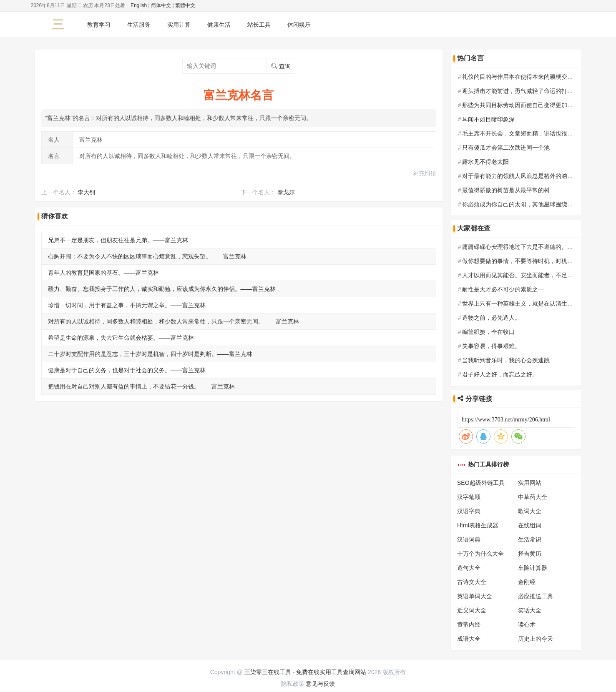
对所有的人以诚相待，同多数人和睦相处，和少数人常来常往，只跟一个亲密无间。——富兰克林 (173, 321)
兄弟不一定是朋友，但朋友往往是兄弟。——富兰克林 (118, 240)
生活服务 (139, 25)
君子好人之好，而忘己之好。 (500, 374)
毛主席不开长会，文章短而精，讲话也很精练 (520, 133)
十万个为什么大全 (480, 554)
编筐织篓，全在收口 (488, 332)
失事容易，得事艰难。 (491, 346)
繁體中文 (185, 5)
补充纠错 (425, 173)
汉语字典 (469, 511)
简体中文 (161, 5)
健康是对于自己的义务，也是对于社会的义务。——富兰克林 (127, 370)
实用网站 (530, 483)
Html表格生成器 (478, 525)
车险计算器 (533, 568)
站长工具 (259, 25)
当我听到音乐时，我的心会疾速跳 (506, 360)
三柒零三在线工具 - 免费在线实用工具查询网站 (305, 672)
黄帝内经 (469, 624)
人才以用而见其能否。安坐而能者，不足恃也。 (523, 275)
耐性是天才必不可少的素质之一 (503, 289)
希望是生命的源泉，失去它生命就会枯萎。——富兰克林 (121, 338)
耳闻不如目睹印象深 (488, 119)
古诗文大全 (472, 582)
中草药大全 (533, 497)
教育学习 (99, 25)
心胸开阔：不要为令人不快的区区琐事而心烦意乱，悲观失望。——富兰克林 (147, 256)
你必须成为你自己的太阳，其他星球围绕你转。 (523, 204)
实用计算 (179, 25)
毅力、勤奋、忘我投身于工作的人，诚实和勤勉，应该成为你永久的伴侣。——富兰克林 (162, 289)
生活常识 (530, 539)
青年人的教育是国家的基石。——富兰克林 (103, 273)
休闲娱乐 (299, 25)
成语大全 (469, 639)
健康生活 (219, 25)
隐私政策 (293, 684)
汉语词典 (469, 539)
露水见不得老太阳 (485, 162)
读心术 (527, 624)
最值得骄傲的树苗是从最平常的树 (506, 190)
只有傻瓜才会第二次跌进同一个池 (506, 148)
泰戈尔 (286, 192)
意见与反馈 (320, 684)
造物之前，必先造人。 (491, 318)
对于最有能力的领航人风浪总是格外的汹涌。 (520, 176)
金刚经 (527, 582)
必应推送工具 (536, 596)
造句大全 (469, 568)
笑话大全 (530, 610)
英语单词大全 (475, 596)
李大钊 (86, 192)
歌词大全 (530, 511)
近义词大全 (472, 610)
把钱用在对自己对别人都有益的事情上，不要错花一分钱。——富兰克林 (141, 386)
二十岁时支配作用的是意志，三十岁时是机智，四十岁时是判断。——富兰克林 (150, 354)
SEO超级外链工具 (481, 483)
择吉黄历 (530, 554)
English (139, 5)
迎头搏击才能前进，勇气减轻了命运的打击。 (520, 91)
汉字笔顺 (469, 497)
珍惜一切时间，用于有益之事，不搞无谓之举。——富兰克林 (127, 305)
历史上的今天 (536, 639)
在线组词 (530, 525)
